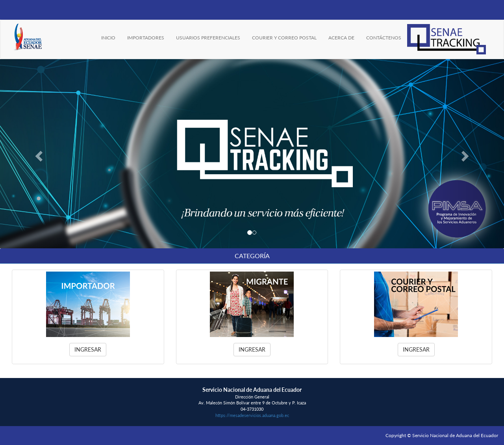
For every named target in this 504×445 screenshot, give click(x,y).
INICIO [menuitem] (108, 38)
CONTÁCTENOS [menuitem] (384, 38)
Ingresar (88, 349)
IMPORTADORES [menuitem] (146, 38)
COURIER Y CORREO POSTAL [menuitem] (284, 38)
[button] (38, 154)
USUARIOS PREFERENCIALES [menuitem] (208, 38)
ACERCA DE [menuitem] (341, 38)
